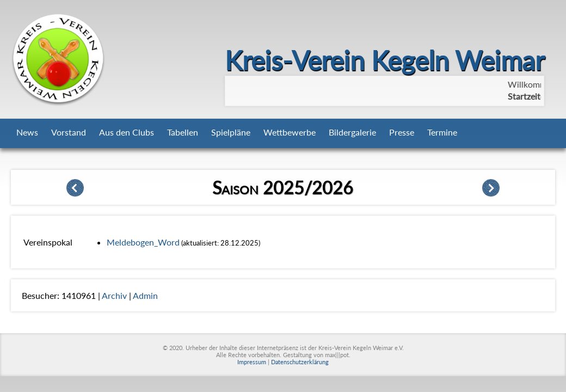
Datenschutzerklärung (300, 362)
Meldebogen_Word (143, 242)
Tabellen (183, 132)
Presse (402, 132)
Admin (145, 295)
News (27, 132)
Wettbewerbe (290, 132)
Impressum (252, 362)
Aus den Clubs (127, 132)
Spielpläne (231, 132)
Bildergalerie (352, 132)
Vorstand (69, 132)
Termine (442, 132)
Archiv (114, 295)
